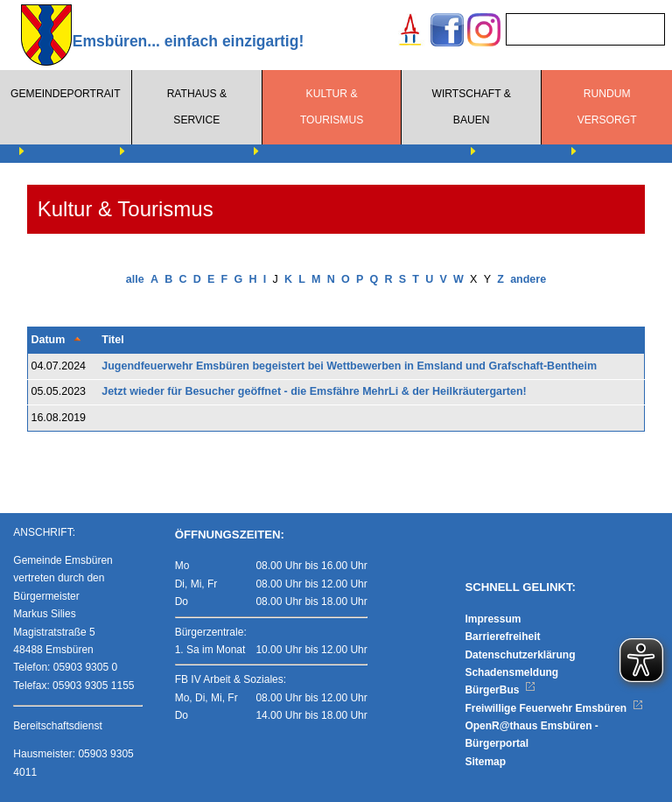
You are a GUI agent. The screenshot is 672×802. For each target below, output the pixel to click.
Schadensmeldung (511, 672)
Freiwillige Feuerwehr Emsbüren (554, 708)
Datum (48, 340)
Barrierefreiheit (502, 637)
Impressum (493, 619)
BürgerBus (500, 690)
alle (135, 279)
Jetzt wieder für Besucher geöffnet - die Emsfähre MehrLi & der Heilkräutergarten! (314, 391)
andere (528, 279)
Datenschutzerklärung (520, 655)
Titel (112, 340)
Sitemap (485, 762)
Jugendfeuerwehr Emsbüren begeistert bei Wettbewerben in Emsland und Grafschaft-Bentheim (349, 366)
